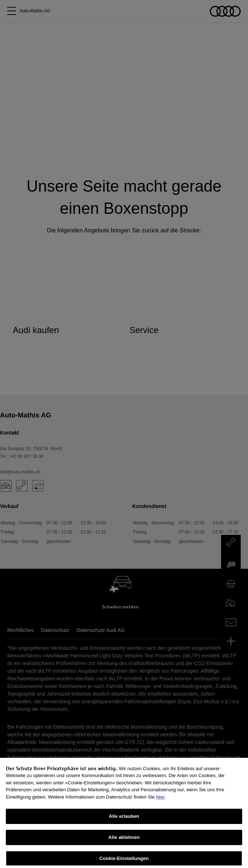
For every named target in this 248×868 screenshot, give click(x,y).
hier (160, 803)
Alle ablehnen (124, 844)
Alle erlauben (124, 823)
